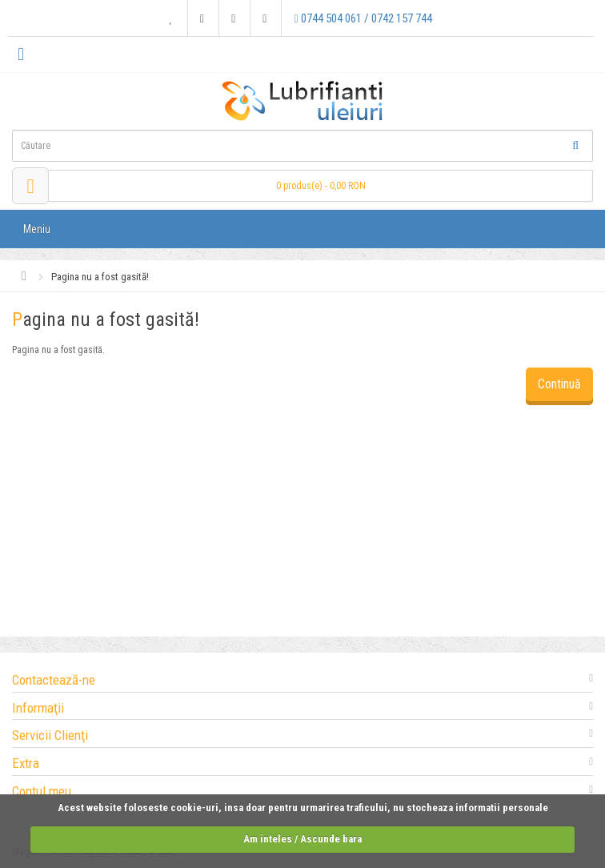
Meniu (37, 229)
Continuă (559, 384)
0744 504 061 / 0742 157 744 (363, 18)
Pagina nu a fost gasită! (100, 277)
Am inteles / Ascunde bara (302, 839)
